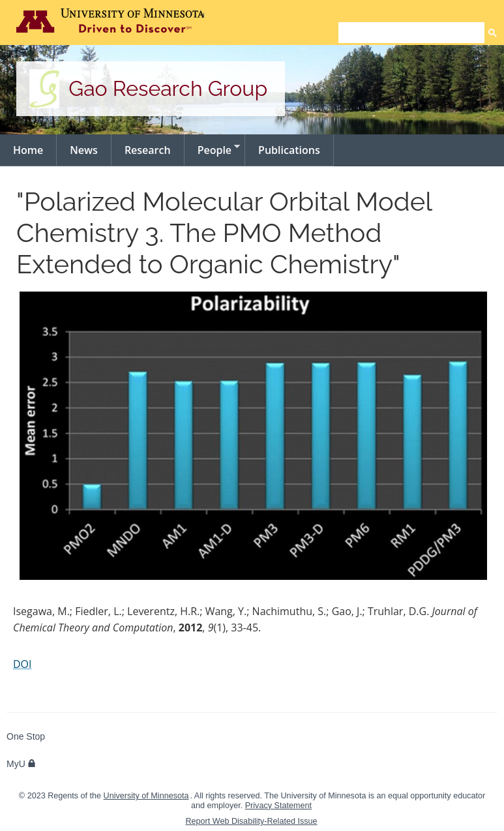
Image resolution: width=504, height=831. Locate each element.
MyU (21, 764)
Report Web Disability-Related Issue (251, 821)
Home (28, 150)
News (84, 150)
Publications (289, 150)
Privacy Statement (278, 806)
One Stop (26, 736)
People (212, 149)
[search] (411, 33)
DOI (22, 664)
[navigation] (252, 150)
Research (148, 150)
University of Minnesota (146, 796)
